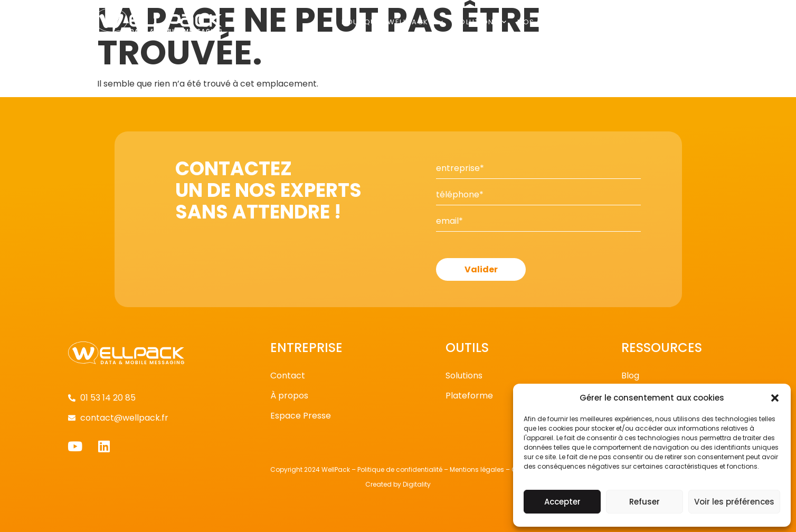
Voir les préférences (734, 502)
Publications (619, 22)
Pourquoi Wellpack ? (392, 22)
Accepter (562, 502)
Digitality (417, 484)
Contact (682, 22)
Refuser (645, 502)
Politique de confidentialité (400, 469)
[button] (775, 398)
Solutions (481, 22)
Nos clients (547, 22)
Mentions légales (477, 469)
